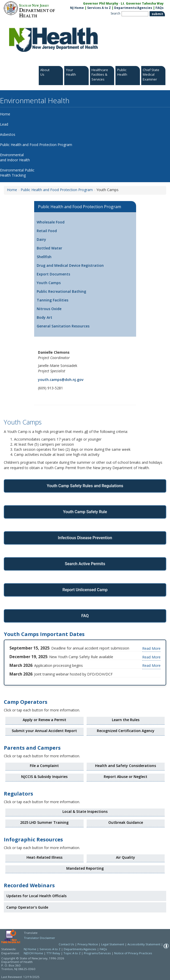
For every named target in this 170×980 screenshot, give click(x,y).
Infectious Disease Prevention (85, 538)
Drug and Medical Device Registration (70, 265)
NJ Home (77, 8)
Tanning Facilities (53, 300)
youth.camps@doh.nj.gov (61, 380)
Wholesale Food (51, 222)
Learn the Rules (126, 720)
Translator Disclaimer (40, 938)
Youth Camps (49, 283)
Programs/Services (97, 953)
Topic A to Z (72, 953)
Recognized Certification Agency (126, 731)
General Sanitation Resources (63, 326)
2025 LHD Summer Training (44, 822)
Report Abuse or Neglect (126, 777)
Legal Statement (113, 944)
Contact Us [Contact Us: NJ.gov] (66, 944)
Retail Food (47, 231)
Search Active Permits (85, 564)
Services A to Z (99, 8)
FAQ (85, 616)
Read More (151, 648)
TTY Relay (54, 953)
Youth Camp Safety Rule (85, 512)
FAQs (103, 949)
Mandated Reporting (85, 868)
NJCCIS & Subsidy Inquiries (44, 777)
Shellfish (44, 257)
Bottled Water (49, 248)
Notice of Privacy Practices (133, 953)
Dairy (41, 239)
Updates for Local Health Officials (36, 896)
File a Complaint (44, 766)
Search (115, 13)
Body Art (44, 317)
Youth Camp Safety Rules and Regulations (85, 486)
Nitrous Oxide (49, 309)
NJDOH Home (33, 953)
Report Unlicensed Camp (85, 590)
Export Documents (53, 274)
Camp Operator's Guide (27, 907)
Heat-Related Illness (44, 857)
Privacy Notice (88, 944)
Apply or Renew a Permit (44, 720)
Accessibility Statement (144, 944)
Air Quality (126, 857)
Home (12, 190)
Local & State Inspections (85, 811)
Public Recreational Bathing (61, 291)
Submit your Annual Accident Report (44, 731)
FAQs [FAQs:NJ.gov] (160, 8)
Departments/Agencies (133, 8)
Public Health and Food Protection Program (57, 190)
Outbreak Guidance (126, 822)
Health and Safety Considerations (126, 766)
